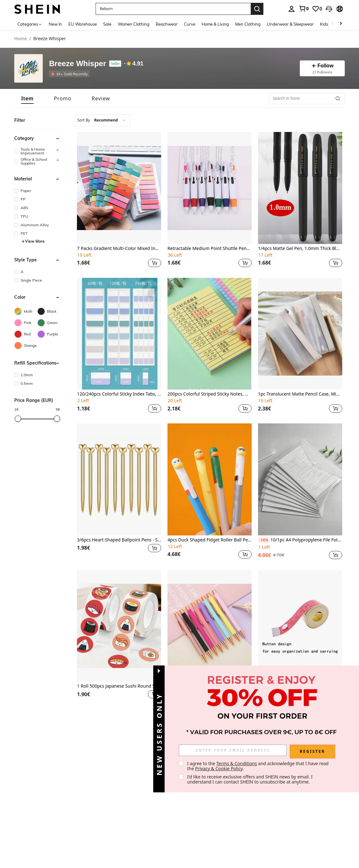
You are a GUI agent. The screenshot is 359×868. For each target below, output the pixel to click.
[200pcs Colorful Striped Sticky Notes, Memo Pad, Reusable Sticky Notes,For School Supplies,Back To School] (210, 334)
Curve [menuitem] (190, 24)
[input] (233, 750)
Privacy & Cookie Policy (219, 768)
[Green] (49, 323)
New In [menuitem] (55, 24)
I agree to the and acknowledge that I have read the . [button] (258, 766)
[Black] (49, 311)
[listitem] (70, 74)
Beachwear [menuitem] (167, 24)
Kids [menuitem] (324, 24)
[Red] (26, 334)
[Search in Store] (307, 98)
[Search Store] (338, 98)
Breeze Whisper (78, 64)
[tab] (27, 98)
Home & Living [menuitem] (215, 24)
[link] (304, 9)
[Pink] (26, 323)
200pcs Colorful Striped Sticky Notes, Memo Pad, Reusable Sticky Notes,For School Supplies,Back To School (210, 394)
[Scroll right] (341, 24)
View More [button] (33, 241)
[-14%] (264, 540)
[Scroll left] (333, 24)
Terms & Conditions (237, 763)
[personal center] (292, 9)
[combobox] (103, 120)
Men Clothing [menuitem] (248, 24)
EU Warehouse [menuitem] (83, 24)
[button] (329, 9)
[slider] (18, 419)
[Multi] (26, 311)
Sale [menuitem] (107, 24)
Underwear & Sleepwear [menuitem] (290, 24)
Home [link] (21, 39)
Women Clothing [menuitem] (134, 24)
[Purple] (49, 334)
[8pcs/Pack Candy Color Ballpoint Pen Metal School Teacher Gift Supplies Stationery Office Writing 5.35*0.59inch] (210, 626)
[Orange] (26, 346)
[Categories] (30, 24)
